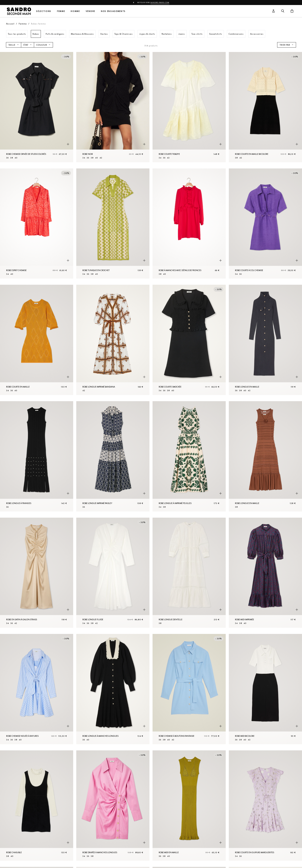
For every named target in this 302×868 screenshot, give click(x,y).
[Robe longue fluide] (113, 573)
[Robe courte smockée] (189, 340)
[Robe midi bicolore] (265, 689)
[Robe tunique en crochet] (113, 224)
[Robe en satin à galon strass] (37, 573)
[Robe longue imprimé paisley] (113, 456)
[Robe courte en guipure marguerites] (265, 806)
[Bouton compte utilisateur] (273, 11)
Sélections (44, 11)
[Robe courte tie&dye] (189, 107)
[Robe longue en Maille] (265, 340)
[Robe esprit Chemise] (37, 224)
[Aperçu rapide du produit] (68, 144)
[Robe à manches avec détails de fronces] (189, 224)
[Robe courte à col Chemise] (265, 224)
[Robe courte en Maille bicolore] (265, 107)
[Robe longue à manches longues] (113, 689)
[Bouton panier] (292, 11)
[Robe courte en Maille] (37, 340)
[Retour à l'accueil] (19, 11)
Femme (61, 11)
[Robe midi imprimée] (265, 573)
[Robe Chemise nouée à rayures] (37, 689)
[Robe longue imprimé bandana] (113, 340)
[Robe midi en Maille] (189, 806)
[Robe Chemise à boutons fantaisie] (189, 689)
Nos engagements (113, 11)
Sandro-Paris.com (160, 3)
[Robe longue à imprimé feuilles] (189, 456)
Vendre (90, 11)
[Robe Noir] (113, 107)
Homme (75, 11)
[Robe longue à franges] (37, 456)
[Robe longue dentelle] (189, 573)
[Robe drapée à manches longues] (113, 806)
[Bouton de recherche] (283, 11)
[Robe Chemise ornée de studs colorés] (37, 107)
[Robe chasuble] (37, 806)
